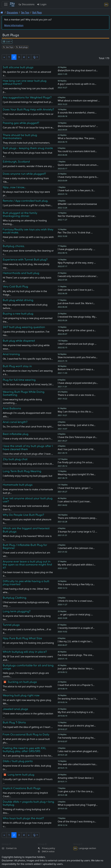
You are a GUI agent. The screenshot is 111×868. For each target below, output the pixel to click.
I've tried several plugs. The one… (76, 655)
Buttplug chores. (14, 246)
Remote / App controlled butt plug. (25, 201)
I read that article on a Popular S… (76, 685)
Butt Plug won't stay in (17, 366)
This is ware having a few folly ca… (76, 584)
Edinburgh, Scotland (16, 162)
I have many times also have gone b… (78, 177)
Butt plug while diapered (19, 341)
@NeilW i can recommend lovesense (77, 204)
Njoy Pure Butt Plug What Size (22, 638)
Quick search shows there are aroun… (78, 165)
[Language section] (106, 4)
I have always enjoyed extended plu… (78, 383)
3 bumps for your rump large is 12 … (77, 532)
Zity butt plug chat (15, 459)
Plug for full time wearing (19, 380)
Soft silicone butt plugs (18, 67)
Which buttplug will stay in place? (25, 652)
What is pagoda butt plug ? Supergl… (78, 805)
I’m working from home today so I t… (78, 699)
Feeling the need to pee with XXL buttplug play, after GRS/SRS (24, 750)
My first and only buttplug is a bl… (76, 712)
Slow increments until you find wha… (78, 357)
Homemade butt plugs (18, 485)
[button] (35, 57)
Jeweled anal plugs (15, 709)
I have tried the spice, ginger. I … (75, 488)
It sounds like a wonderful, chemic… (77, 113)
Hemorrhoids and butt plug (21, 273)
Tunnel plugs (11, 625)
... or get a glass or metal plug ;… (75, 614)
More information (14, 25)
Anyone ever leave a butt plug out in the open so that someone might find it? (27, 565)
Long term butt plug (21, 775)
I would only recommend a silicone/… (78, 276)
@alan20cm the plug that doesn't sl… (78, 70)
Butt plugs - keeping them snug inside (28, 148)
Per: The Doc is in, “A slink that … (75, 233)
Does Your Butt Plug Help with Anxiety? (28, 110)
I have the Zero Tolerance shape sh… (77, 437)
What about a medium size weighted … (79, 101)
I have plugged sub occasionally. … (76, 249)
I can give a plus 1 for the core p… (76, 791)
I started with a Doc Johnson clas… (76, 548)
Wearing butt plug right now (21, 695)
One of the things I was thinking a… (77, 821)
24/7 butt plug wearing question (24, 327)
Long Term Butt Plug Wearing (22, 471)
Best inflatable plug (16, 434)
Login (42, 4)
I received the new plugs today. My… (77, 317)
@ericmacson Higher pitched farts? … (78, 126)
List (6, 41)
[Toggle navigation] (6, 4)
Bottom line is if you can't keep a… (76, 369)
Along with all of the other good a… (77, 330)
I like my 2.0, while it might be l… (75, 641)
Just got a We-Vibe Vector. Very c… (76, 668)
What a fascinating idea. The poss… (77, 138)
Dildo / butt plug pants (18, 761)
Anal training (11, 354)
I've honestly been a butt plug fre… (77, 738)
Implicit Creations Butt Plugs (22, 788)
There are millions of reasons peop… (77, 518)
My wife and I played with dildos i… (77, 565)
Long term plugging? (17, 611)
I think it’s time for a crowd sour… (76, 601)
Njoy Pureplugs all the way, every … (77, 263)
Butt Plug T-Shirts (14, 723)
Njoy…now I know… (14, 187)
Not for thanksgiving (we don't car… (77, 216)
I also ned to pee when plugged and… (78, 751)
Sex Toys (25, 12)
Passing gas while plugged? (21, 123)
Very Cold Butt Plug (15, 287)
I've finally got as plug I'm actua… (76, 462)
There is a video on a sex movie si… (77, 395)
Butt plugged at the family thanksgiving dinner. (20, 215)
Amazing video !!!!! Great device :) (76, 778)
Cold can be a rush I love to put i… (76, 290)
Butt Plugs (37, 12)
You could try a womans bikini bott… (77, 151)
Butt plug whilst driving (18, 300)
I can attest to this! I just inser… (74, 501)
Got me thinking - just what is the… (77, 425)
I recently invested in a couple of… (76, 628)
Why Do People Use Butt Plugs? (23, 515)
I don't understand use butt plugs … (77, 344)
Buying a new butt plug (18, 314)
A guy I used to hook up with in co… (77, 84)
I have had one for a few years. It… (76, 190)
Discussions (26, 4)
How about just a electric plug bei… (77, 726)
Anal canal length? (15, 422)
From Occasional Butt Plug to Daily (26, 735)
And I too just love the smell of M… (76, 449)
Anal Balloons (12, 408)
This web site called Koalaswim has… (77, 764)
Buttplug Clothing (15, 598)
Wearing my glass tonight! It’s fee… (77, 474)
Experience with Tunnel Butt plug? (25, 260)
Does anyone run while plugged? (24, 174)
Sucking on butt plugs (22, 682)
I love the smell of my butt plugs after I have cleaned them (28, 448)
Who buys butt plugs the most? (23, 818)
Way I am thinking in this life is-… (75, 412)
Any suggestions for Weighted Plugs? (27, 98)
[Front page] (2, 12)
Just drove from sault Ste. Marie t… (76, 303)
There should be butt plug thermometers (20, 137)
